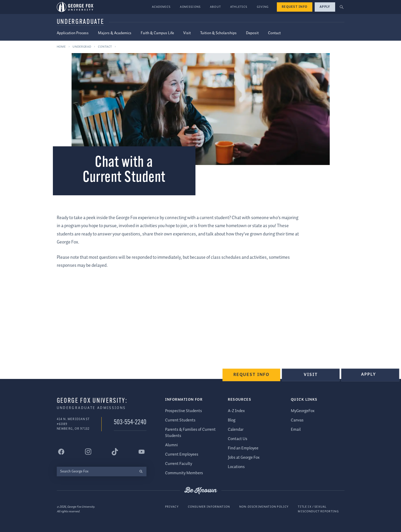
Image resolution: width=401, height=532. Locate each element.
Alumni (171, 445)
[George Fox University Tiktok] (115, 451)
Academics (161, 7)
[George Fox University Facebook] (61, 451)
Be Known (201, 490)
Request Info (295, 7)
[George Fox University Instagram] (88, 452)
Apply (325, 7)
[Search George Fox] (96, 471)
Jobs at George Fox (244, 458)
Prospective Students (184, 411)
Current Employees (182, 454)
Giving (263, 7)
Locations (236, 467)
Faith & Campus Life (157, 33)
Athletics (239, 7)
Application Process (73, 33)
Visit (187, 33)
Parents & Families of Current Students (190, 433)
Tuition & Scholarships (218, 33)
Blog (232, 420)
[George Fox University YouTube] (142, 451)
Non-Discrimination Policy (264, 507)
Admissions (190, 7)
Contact (274, 33)
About (215, 7)
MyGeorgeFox (303, 411)
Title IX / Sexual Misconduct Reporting (318, 509)
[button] (342, 7)
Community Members (184, 473)
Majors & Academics (115, 33)
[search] (141, 471)
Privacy (172, 507)
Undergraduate (80, 22)
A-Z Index (236, 411)
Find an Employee (243, 448)
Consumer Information (209, 507)
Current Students (180, 420)
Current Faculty (179, 464)
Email (296, 430)
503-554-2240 (130, 423)
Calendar (236, 430)
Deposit (252, 33)
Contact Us (238, 439)
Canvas (297, 420)
